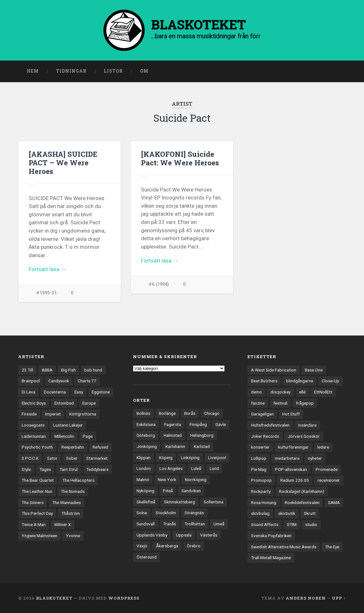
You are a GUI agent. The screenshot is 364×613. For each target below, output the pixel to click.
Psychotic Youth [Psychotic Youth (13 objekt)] (37, 447)
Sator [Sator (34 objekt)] (52, 458)
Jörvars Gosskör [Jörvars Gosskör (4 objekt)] (304, 436)
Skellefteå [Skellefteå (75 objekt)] (146, 502)
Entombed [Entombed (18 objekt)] (64, 403)
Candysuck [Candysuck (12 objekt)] (59, 381)
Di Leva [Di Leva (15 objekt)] (28, 392)
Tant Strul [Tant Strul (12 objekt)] (69, 469)
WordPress (124, 598)
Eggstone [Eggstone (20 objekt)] (101, 392)
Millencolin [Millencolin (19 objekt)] (64, 436)
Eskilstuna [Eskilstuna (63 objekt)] (146, 424)
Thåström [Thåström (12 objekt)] (71, 513)
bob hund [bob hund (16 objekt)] (93, 370)
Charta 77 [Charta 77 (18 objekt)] (87, 381)
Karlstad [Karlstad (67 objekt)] (202, 446)
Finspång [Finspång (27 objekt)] (198, 424)
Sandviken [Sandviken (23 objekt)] (191, 491)
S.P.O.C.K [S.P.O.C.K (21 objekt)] (30, 458)
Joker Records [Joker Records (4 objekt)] (265, 436)
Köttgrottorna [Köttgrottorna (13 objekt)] (83, 414)
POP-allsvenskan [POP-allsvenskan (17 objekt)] (291, 469)
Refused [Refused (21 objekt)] (100, 447)
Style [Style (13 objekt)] (26, 469)
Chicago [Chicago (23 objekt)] (212, 413)
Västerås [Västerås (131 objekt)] (209, 535)
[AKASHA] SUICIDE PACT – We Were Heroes (63, 162)
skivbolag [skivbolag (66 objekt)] (260, 513)
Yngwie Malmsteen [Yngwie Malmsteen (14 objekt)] (39, 536)
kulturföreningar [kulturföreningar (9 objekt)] (293, 447)
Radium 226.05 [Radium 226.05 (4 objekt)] (295, 480)
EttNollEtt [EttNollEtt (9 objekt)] (323, 392)
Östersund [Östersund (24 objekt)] (147, 557)
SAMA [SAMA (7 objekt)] (334, 502)
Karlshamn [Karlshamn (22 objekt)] (175, 446)
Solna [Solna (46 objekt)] (142, 513)
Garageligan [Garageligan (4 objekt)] (262, 414)
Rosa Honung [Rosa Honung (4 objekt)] (264, 502)
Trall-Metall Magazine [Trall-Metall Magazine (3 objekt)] (271, 558)
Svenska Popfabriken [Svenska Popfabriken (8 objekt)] (271, 536)
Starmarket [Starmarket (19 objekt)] (97, 458)
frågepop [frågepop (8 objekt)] (305, 403)
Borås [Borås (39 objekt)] (190, 413)
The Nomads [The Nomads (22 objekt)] (73, 491)
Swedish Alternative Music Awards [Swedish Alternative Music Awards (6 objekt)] (284, 547)
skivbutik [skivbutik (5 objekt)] (287, 513)
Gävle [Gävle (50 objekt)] (221, 424)
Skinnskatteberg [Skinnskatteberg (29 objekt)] (179, 502)
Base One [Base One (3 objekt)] (314, 370)
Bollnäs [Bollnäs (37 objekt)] (143, 413)
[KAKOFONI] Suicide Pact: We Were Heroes (180, 158)
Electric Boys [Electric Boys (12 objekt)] (34, 403)
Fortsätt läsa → (47, 269)
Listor (113, 71)
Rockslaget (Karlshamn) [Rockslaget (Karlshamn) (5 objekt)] (302, 491)
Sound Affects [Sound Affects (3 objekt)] (265, 524)
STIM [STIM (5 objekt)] (292, 524)
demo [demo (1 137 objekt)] (256, 392)
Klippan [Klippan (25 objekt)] (143, 458)
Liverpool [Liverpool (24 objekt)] (217, 458)
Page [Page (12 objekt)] (88, 436)
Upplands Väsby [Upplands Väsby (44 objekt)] (152, 535)
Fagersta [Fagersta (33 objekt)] (173, 424)
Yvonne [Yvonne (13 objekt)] (73, 536)
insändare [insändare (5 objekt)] (307, 425)
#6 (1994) (159, 284)
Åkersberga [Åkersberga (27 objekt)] (167, 546)
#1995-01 (46, 293)
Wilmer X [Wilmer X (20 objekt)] (63, 524)
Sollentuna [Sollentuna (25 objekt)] (213, 502)
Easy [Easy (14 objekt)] (79, 392)
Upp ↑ (339, 598)
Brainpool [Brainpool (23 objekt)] (31, 381)
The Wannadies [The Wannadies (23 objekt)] (66, 502)
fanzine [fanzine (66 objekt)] (258, 403)
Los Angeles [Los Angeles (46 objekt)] (171, 468)
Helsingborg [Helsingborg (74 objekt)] (202, 435)
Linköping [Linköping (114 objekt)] (190, 458)
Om (144, 71)
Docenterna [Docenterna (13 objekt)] (55, 392)
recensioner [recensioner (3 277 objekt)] (329, 480)
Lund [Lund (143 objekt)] (214, 468)
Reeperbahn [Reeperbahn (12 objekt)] (73, 447)
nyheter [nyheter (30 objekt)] (315, 458)
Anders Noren (306, 598)
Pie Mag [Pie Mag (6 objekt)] (259, 469)
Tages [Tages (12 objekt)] (45, 469)
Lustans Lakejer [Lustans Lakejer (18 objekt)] (68, 425)
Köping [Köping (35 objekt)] (166, 458)
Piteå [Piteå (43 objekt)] (168, 491)
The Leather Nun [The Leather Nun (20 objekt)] (37, 491)
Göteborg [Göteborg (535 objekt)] (146, 435)
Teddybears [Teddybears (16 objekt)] (97, 469)
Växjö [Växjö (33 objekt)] (142, 546)
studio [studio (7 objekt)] (311, 524)
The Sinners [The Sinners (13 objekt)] (33, 502)
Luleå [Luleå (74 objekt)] (196, 468)
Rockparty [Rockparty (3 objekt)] (261, 491)
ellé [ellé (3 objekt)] (302, 392)
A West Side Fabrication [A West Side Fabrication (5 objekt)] (274, 370)
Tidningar (71, 71)
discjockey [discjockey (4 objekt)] (280, 392)
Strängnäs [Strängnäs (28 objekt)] (194, 513)
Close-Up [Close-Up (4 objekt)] (330, 381)
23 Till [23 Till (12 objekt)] (27, 370)
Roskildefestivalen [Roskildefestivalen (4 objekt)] (302, 502)
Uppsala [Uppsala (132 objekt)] (184, 535)
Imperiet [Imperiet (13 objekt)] (53, 414)
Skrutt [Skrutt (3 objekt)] (310, 513)
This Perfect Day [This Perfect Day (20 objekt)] (37, 513)
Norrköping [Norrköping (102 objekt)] (196, 480)
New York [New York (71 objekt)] (167, 480)
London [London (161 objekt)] (144, 468)
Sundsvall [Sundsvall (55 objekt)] (146, 524)
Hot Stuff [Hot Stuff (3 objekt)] (291, 414)
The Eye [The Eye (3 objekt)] (332, 547)
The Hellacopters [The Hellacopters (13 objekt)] (78, 480)
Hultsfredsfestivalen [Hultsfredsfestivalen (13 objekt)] (270, 425)
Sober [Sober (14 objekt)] (72, 458)
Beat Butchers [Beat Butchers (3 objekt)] (264, 381)
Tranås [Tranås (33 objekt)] (170, 524)
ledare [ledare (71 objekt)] (323, 447)
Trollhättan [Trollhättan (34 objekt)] (195, 524)
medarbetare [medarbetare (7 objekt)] (287, 458)
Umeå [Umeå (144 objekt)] (219, 524)
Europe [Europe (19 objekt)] (89, 403)
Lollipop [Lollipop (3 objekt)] (259, 458)
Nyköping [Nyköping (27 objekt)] (145, 491)
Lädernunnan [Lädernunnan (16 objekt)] (34, 436)
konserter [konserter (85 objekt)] (260, 447)
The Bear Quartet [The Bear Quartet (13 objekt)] (38, 480)
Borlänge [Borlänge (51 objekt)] (167, 413)
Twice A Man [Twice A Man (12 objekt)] (34, 524)
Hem (33, 71)
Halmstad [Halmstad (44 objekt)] (173, 435)
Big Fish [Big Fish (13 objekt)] (68, 370)
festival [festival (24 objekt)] (280, 403)
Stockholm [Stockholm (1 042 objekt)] (166, 513)
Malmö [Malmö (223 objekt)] (143, 480)
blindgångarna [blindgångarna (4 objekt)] (300, 381)
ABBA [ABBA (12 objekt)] (47, 370)
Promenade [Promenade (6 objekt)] (327, 469)
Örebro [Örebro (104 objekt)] (194, 546)
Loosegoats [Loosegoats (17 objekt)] (33, 425)
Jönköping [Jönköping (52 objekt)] (147, 446)
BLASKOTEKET (54, 598)
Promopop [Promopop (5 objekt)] (261, 480)
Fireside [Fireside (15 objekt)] (29, 414)
